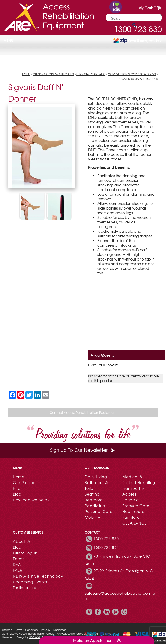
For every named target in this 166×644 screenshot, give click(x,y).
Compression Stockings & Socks (132, 74)
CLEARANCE (135, 523)
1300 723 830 (106, 539)
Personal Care (99, 511)
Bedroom (94, 500)
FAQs (18, 570)
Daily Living (96, 477)
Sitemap (7, 630)
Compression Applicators (139, 79)
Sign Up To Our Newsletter (83, 450)
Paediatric (95, 506)
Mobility (92, 517)
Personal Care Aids (91, 74)
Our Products (26, 482)
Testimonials (24, 587)
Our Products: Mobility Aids (53, 74)
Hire (17, 488)
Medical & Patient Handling (139, 479)
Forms (19, 559)
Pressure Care (136, 506)
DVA (17, 564)
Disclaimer (59, 630)
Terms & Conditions (27, 630)
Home (26, 74)
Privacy (46, 630)
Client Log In (25, 553)
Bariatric (131, 500)
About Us (22, 541)
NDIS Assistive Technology (38, 576)
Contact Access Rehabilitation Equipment (83, 412)
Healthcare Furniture (133, 514)
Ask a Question (104, 355)
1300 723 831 (106, 547)
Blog (17, 494)
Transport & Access (133, 491)
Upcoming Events (30, 582)
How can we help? (31, 500)
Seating (92, 494)
